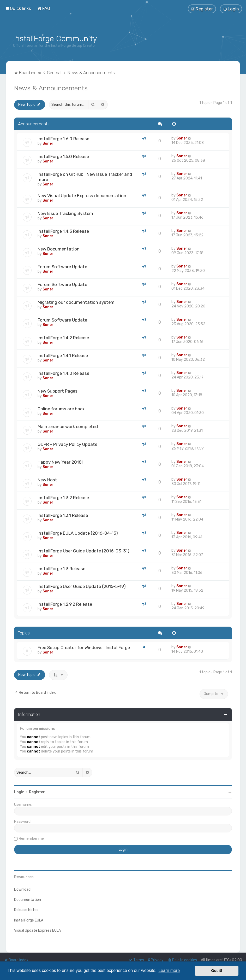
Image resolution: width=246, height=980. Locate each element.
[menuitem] (44, 8)
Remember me (31, 839)
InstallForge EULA (29, 920)
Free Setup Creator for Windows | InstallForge (84, 647)
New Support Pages (58, 391)
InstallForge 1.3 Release (61, 569)
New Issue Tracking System (65, 213)
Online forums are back (61, 409)
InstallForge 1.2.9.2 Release (65, 604)
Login (19, 792)
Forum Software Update (62, 267)
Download (22, 889)
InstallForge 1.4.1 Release (63, 355)
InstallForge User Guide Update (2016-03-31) (83, 551)
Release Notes (26, 910)
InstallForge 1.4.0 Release (63, 373)
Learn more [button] (169, 970)
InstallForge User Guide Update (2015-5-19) (82, 586)
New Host (47, 480)
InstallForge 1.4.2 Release (63, 338)
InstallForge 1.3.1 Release (63, 515)
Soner (48, 144)
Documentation (28, 900)
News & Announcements (51, 88)
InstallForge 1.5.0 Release (63, 156)
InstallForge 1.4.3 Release (63, 231)
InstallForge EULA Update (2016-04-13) (78, 533)
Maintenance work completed (68, 427)
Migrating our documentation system (76, 302)
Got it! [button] (217, 971)
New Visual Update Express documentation (82, 196)
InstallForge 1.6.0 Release (63, 139)
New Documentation (59, 249)
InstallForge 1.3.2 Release (63, 498)
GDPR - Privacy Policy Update (67, 444)
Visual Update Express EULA (37, 931)
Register (37, 792)
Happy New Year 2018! (60, 462)
